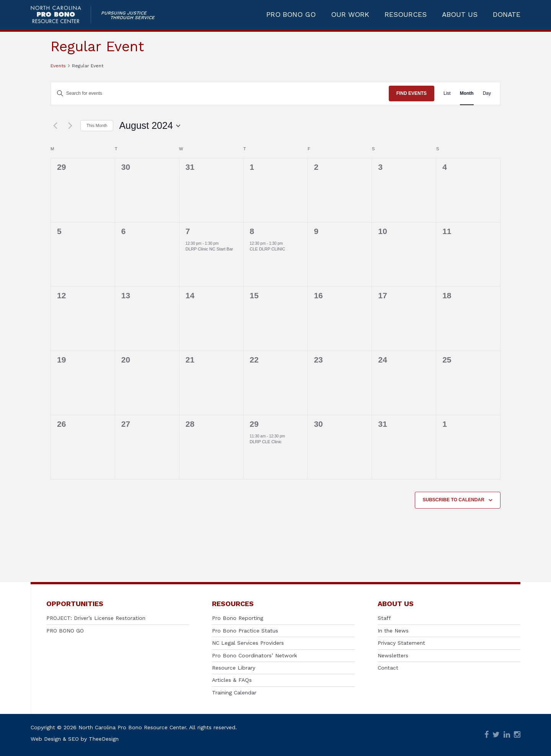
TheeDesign (104, 739)
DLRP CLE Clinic (266, 442)
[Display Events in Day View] (487, 93)
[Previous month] (55, 126)
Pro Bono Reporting (238, 618)
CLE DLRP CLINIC (268, 249)
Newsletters (393, 655)
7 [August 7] (188, 231)
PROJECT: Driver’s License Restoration (96, 618)
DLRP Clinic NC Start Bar (209, 249)
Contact (388, 668)
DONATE (507, 16)
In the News (393, 631)
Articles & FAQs (232, 680)
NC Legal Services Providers (248, 643)
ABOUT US (460, 16)
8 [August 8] (252, 231)
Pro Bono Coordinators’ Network (254, 655)
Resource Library (234, 668)
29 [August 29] (254, 424)
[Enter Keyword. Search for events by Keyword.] (220, 93)
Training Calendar (234, 693)
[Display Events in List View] (447, 93)
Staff (384, 618)
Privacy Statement (401, 643)
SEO (73, 739)
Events (58, 66)
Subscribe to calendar (454, 500)
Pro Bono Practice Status (245, 631)
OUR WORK (350, 16)
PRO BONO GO (291, 16)
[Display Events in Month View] (467, 93)
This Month (97, 125)
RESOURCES (406, 16)
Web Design (46, 739)
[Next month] (70, 126)
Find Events (412, 93)
